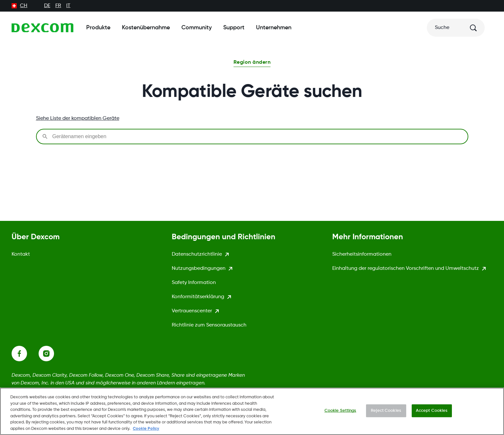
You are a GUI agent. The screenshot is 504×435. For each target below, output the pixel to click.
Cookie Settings (340, 414)
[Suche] (456, 28)
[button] (252, 63)
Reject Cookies (386, 414)
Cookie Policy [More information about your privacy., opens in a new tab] (146, 432)
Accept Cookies (432, 414)
